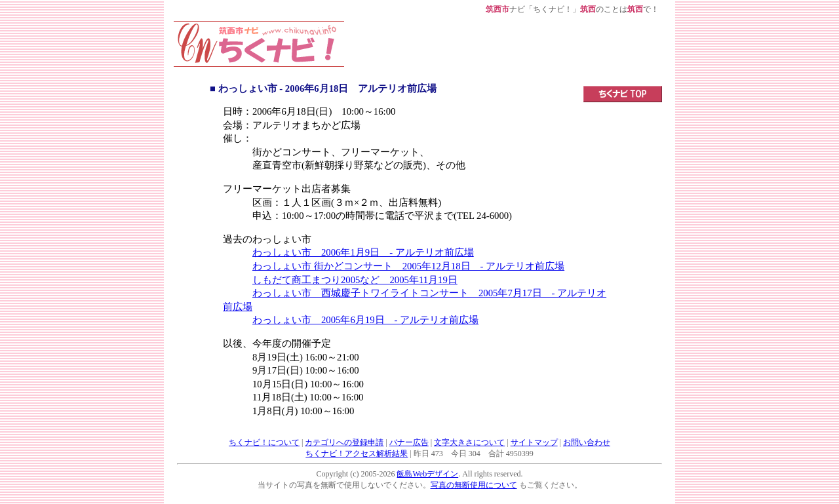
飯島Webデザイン (427, 474)
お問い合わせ (587, 442)
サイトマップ (534, 442)
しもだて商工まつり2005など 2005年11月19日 (355, 280)
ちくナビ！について (264, 442)
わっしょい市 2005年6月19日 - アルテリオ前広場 (365, 320)
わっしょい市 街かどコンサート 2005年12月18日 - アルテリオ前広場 (408, 266)
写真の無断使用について (474, 485)
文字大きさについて (469, 442)
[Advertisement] (503, 50)
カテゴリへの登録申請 (344, 442)
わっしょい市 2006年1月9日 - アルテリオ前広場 (363, 252)
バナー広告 (409, 442)
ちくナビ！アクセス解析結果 (357, 454)
